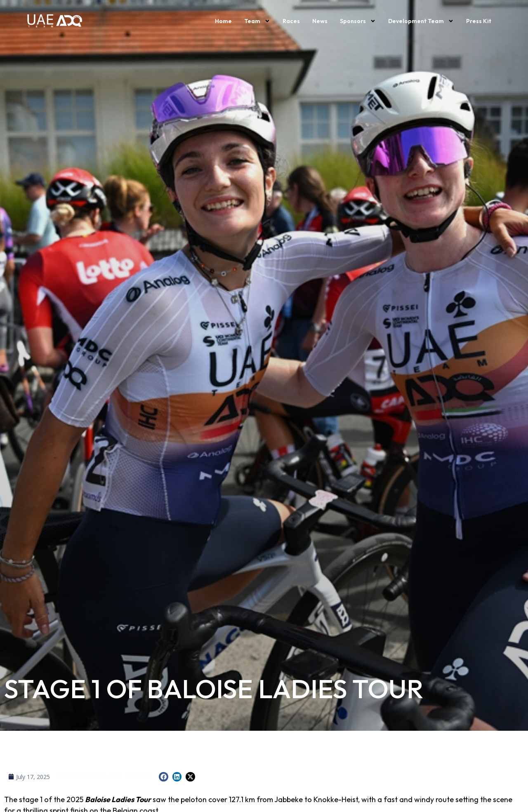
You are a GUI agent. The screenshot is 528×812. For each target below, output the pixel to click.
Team (257, 21)
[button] (164, 777)
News (320, 21)
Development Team (421, 21)
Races (291, 21)
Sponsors (358, 21)
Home (223, 21)
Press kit (479, 21)
